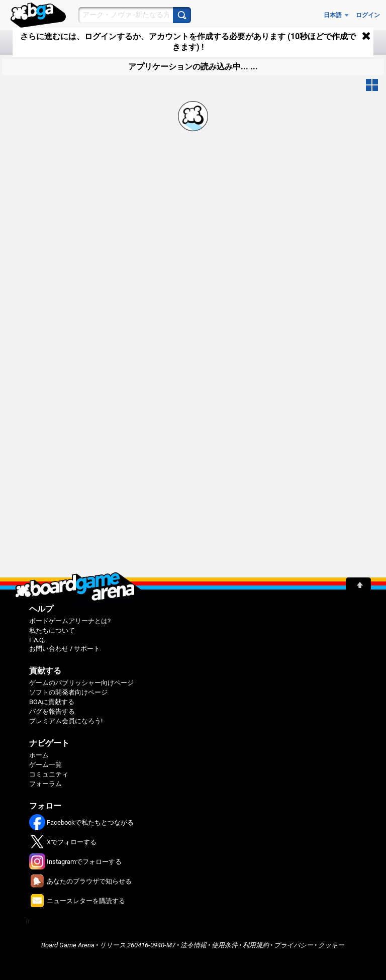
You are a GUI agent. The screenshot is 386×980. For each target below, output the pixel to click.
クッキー (331, 945)
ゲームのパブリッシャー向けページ (81, 683)
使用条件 (225, 945)
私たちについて (52, 630)
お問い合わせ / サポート (65, 649)
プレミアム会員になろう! (66, 721)
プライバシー (294, 945)
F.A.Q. (37, 640)
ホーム (39, 755)
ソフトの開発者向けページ (68, 692)
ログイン (368, 15)
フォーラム (45, 784)
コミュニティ (49, 774)
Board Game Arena (68, 945)
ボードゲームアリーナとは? (70, 621)
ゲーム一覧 (45, 765)
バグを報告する (52, 711)
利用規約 (256, 945)
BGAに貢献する (52, 702)
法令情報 (194, 945)
